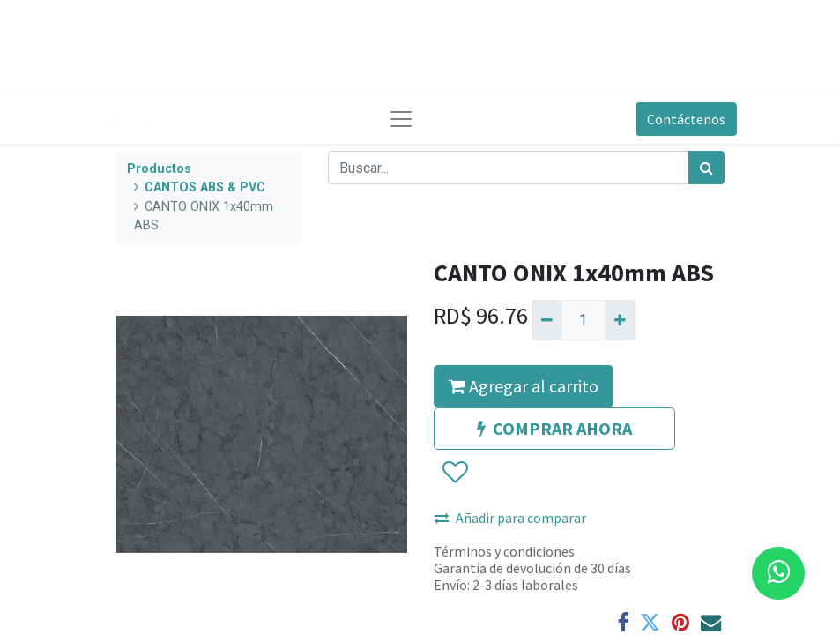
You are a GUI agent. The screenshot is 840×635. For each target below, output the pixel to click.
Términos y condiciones (504, 551)
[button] (454, 473)
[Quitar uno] (547, 320)
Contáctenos (686, 119)
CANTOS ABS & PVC (205, 187)
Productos (159, 169)
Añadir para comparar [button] (510, 518)
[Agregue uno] (620, 320)
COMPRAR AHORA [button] (554, 428)
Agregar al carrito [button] (524, 386)
